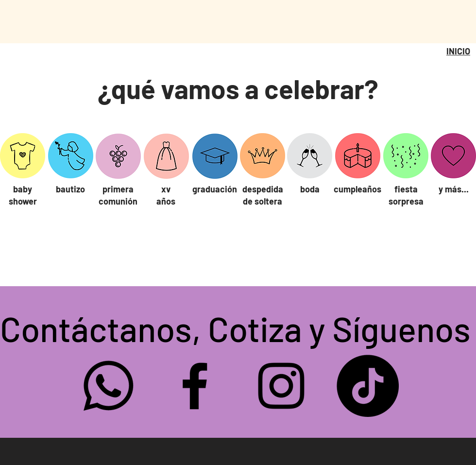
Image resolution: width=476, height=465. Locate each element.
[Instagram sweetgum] (281, 386)
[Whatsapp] (108, 386)
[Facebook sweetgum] (195, 386)
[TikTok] (368, 386)
